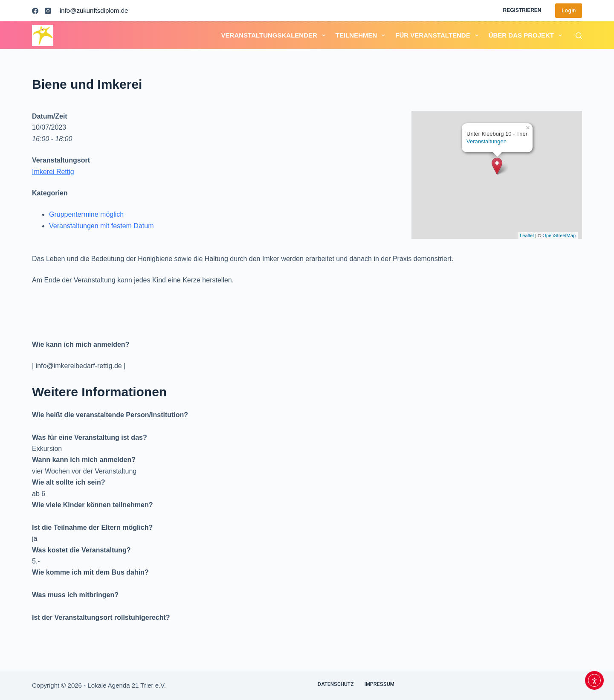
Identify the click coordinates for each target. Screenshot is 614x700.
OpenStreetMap (559, 235)
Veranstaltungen (487, 141)
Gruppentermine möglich (86, 214)
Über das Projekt (527, 35)
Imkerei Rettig (53, 172)
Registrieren (522, 10)
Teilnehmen (362, 35)
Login (569, 10)
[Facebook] (35, 11)
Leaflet (527, 235)
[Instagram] (48, 11)
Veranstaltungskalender (275, 35)
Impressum (379, 684)
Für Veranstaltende (438, 35)
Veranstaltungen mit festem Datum (101, 226)
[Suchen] (579, 36)
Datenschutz (336, 684)
